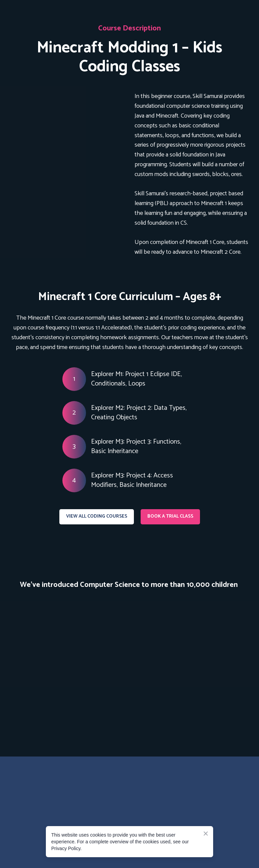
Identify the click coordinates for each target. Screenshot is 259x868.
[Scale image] (70, 656)
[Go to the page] (47, 787)
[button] (97, 517)
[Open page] (68, 127)
